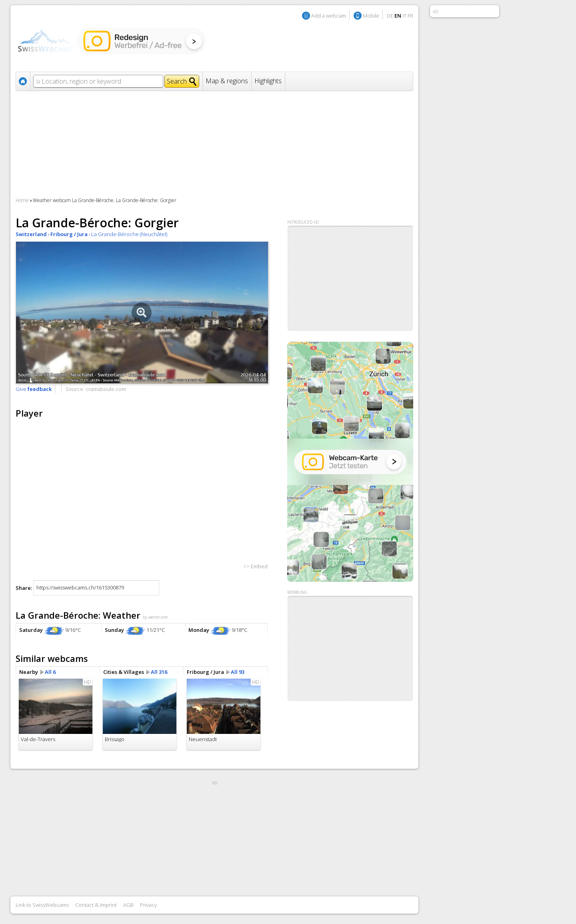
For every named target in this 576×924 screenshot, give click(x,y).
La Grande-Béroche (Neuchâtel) (129, 234)
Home (22, 200)
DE (390, 16)
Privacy (148, 905)
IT (404, 16)
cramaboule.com (106, 389)
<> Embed (255, 566)
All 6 (50, 672)
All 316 (159, 672)
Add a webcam (329, 16)
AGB (128, 905)
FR (410, 16)
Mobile (371, 16)
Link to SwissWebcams (42, 905)
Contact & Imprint (96, 905)
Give (34, 389)
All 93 (238, 672)
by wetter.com (155, 617)
